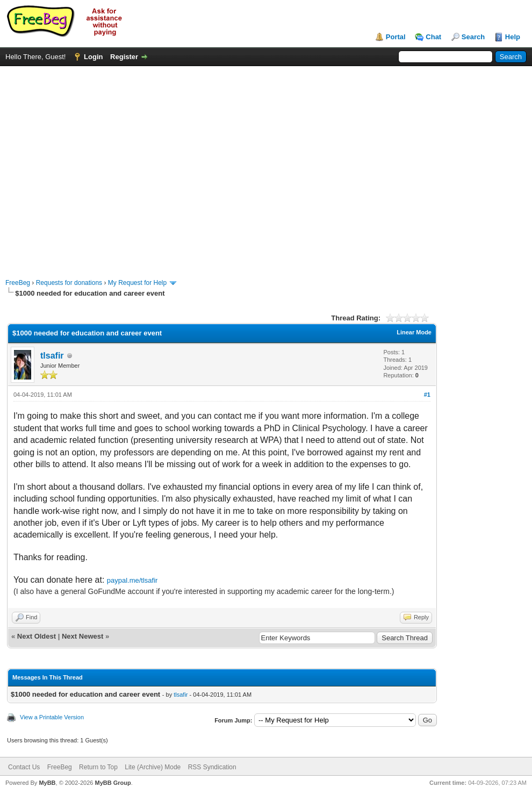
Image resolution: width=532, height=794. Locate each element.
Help (513, 37)
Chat (433, 37)
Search (473, 37)
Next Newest (82, 636)
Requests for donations (69, 283)
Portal (396, 37)
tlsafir (52, 356)
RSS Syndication (212, 767)
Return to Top (98, 767)
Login (93, 57)
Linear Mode (414, 332)
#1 (427, 395)
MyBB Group (113, 783)
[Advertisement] (101, 167)
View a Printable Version (52, 717)
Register (124, 57)
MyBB (47, 783)
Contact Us (24, 767)
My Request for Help (137, 283)
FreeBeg (18, 283)
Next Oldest (37, 636)
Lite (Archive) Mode (153, 767)
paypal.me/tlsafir (132, 580)
